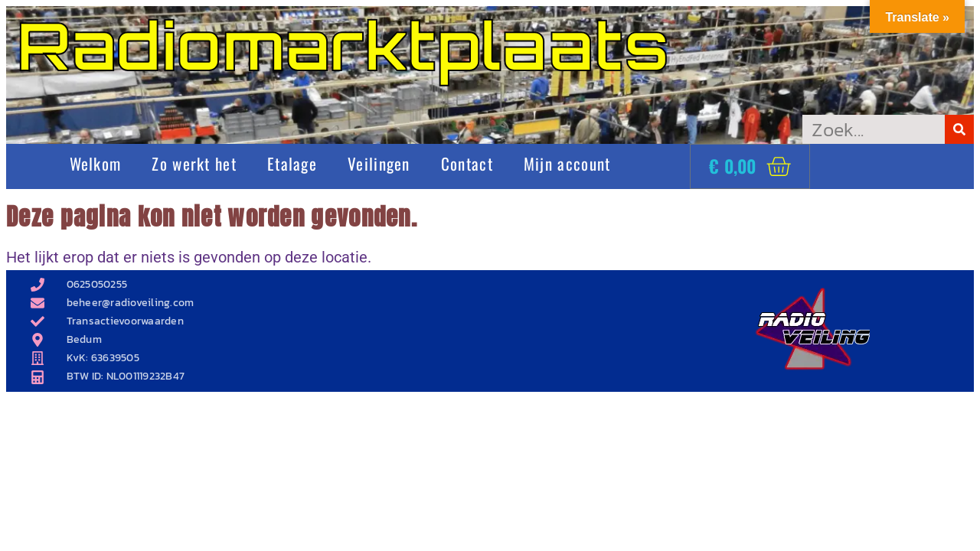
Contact (467, 163)
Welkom (96, 163)
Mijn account (567, 163)
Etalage (292, 163)
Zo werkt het (194, 163)
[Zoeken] (959, 129)
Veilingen (379, 163)
